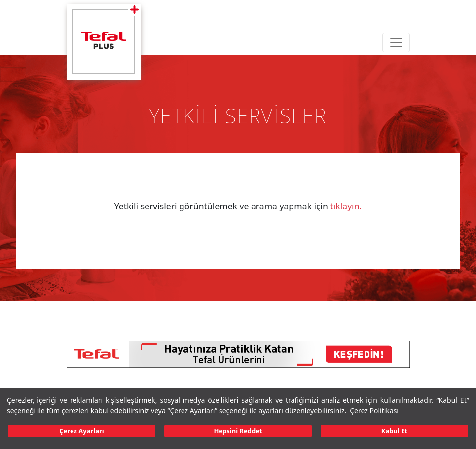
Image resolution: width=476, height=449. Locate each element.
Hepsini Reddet (238, 431)
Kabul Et (394, 431)
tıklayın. (346, 206)
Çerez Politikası (374, 410)
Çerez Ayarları (81, 431)
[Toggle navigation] (396, 42)
